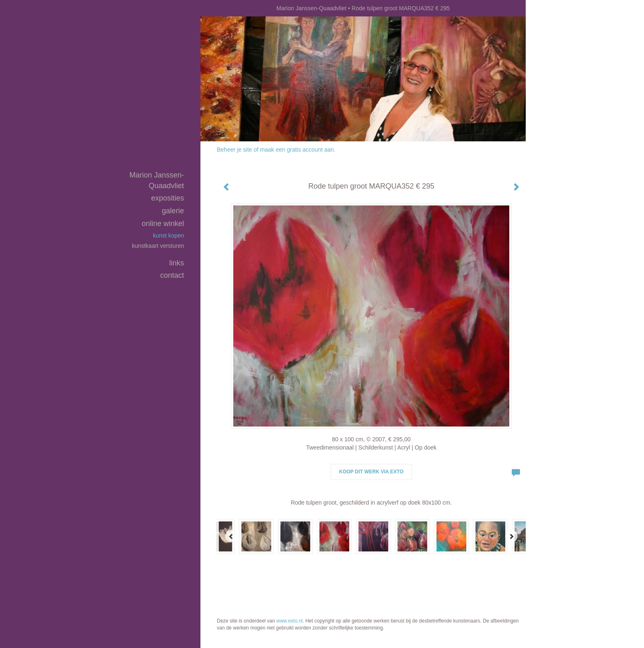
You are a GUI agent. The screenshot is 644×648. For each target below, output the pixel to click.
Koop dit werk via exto (371, 472)
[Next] (511, 536)
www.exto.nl (290, 621)
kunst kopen (169, 235)
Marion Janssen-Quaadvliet (311, 8)
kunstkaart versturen (158, 246)
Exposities (168, 198)
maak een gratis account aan (297, 150)
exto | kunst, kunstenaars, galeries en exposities (224, 8)
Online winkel (163, 224)
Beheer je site (235, 150)
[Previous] (231, 536)
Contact (172, 275)
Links (177, 263)
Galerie (173, 211)
